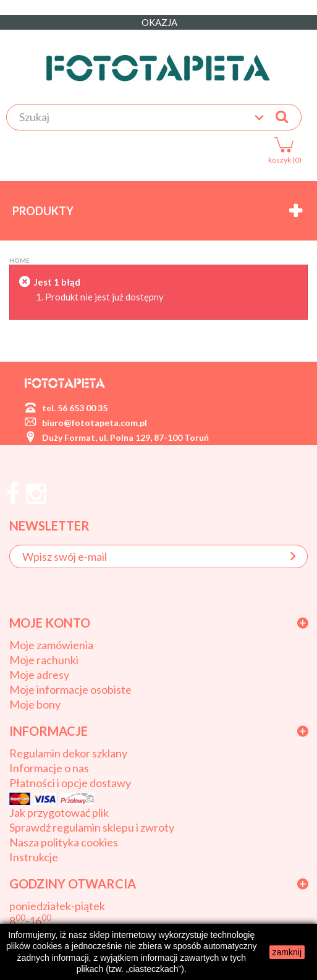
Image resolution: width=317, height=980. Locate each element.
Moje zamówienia (51, 645)
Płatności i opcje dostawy (70, 783)
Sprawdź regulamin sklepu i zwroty (92, 827)
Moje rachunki (44, 660)
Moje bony (35, 704)
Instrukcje (34, 857)
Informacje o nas (49, 768)
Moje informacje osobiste (70, 689)
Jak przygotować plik (59, 812)
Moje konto (50, 623)
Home (19, 260)
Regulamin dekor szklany (68, 753)
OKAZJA (158, 22)
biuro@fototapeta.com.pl (95, 423)
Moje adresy (39, 675)
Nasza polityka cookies (64, 842)
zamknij (287, 952)
